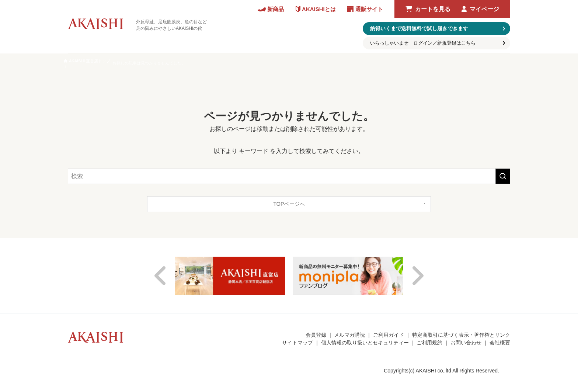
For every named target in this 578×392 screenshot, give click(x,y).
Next (417, 276)
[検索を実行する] (503, 176)
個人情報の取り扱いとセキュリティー (365, 343)
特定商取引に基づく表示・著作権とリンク (461, 335)
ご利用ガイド (389, 335)
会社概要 (500, 343)
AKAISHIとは (319, 9)
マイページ (484, 9)
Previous (161, 276)
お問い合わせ (466, 343)
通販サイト (369, 9)
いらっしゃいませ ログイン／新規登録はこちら (423, 43)
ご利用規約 (429, 343)
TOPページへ (289, 204)
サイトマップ (297, 343)
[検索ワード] (289, 176)
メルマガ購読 (349, 335)
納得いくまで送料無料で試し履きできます (419, 28)
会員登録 (316, 335)
